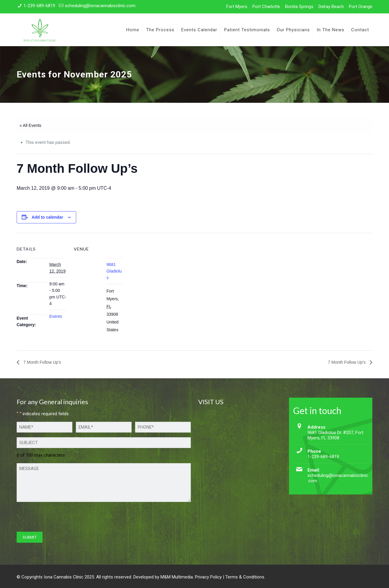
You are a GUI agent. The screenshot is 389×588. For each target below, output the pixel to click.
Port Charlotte (266, 7)
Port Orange (361, 7)
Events (56, 316)
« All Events (31, 125)
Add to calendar (47, 217)
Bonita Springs (299, 7)
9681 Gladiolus (114, 271)
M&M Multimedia (177, 577)
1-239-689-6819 (39, 6)
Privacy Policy (208, 577)
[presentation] (62, 518)
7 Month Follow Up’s (42, 362)
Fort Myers (237, 7)
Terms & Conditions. (245, 577)
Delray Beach (331, 7)
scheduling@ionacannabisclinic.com (100, 6)
